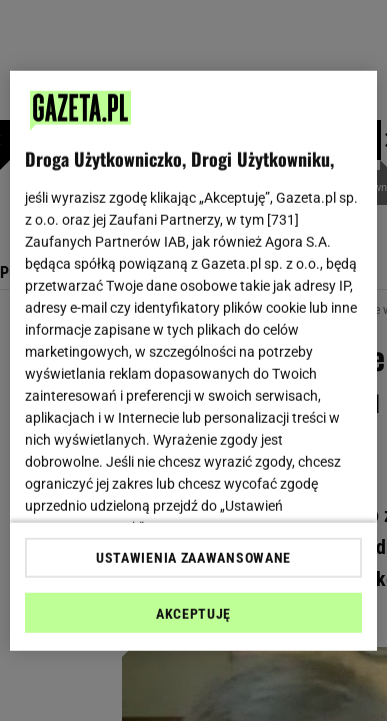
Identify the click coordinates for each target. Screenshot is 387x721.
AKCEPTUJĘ (193, 614)
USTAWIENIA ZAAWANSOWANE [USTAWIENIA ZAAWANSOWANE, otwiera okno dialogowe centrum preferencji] (193, 558)
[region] (194, 360)
